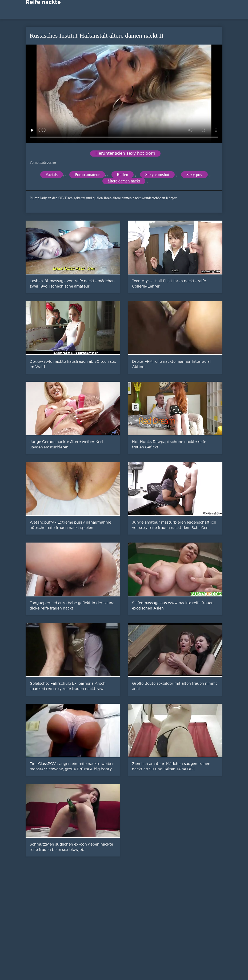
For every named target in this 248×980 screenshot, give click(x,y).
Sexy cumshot (157, 175)
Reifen (123, 175)
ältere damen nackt (124, 181)
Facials (52, 175)
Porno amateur (87, 175)
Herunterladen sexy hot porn (125, 154)
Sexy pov (194, 175)
